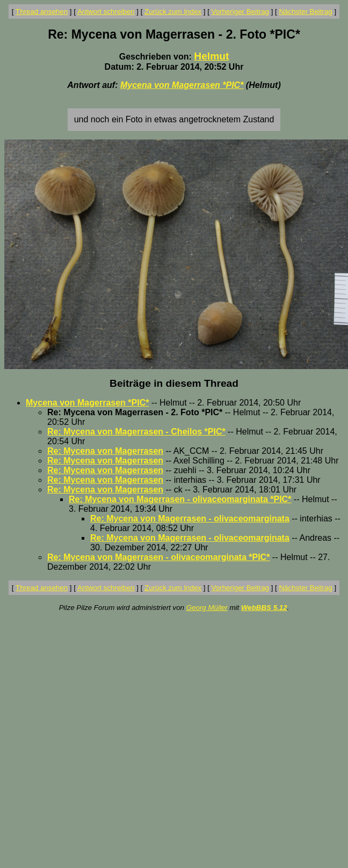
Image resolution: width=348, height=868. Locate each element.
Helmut (211, 56)
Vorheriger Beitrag (240, 12)
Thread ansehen (42, 12)
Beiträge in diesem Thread (174, 383)
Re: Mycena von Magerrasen (105, 451)
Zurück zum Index (173, 12)
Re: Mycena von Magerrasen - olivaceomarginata (190, 518)
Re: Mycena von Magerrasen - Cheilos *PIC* (136, 432)
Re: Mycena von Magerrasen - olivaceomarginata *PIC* (180, 499)
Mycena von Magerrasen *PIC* (182, 85)
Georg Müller (207, 608)
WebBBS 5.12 (264, 608)
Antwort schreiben (106, 12)
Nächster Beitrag (305, 12)
